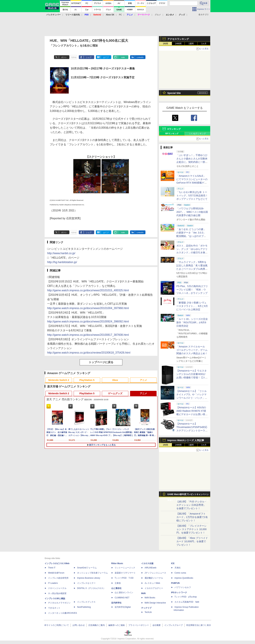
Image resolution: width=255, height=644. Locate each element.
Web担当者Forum (56, 573)
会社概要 (157, 625)
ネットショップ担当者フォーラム (92, 573)
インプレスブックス (86, 602)
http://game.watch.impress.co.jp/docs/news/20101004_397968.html (88, 308)
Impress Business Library (89, 578)
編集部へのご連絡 (117, 625)
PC (120, 15)
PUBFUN (175, 583)
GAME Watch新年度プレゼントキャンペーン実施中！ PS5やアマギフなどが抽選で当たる (188, 495)
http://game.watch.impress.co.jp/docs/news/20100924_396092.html (88, 321)
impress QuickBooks (184, 578)
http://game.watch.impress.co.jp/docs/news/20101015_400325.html (88, 290)
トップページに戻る (101, 362)
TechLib (148, 612)
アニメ (143, 380)
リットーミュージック (125, 568)
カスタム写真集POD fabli (187, 602)
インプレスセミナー (86, 583)
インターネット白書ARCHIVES (62, 613)
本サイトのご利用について (57, 625)
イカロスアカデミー (154, 588)
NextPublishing (84, 607)
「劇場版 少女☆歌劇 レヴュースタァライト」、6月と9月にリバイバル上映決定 (192, 306)
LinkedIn (140, 57)
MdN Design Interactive (155, 603)
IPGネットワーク (179, 593)
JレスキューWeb (152, 583)
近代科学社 (116, 603)
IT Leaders (53, 583)
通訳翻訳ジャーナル (154, 578)
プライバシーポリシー (139, 625)
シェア (89, 57)
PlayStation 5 (87, 380)
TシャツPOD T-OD (124, 578)
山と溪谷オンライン (124, 593)
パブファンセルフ (183, 587)
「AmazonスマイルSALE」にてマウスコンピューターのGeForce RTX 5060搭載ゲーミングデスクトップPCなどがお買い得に (192, 183)
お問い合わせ (79, 625)
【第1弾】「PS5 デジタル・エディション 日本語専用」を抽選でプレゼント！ (192, 505)
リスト (74, 57)
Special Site (174, 93)
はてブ (106, 57)
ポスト (64, 57)
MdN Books (150, 598)
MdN (143, 593)
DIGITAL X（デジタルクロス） (91, 588)
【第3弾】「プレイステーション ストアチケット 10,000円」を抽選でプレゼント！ (192, 529)
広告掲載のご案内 (97, 625)
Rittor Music (117, 563)
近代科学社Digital (123, 607)
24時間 (178, 44)
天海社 (178, 568)
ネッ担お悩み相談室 (57, 593)
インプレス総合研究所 (58, 578)
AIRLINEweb (150, 568)
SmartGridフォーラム (87, 568)
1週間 (191, 44)
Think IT (52, 568)
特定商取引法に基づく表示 (199, 625)
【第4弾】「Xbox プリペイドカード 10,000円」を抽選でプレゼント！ (192, 541)
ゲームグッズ (115, 393)
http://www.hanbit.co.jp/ (61, 253)
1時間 (166, 44)
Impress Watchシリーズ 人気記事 (186, 440)
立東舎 (118, 583)
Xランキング (174, 129)
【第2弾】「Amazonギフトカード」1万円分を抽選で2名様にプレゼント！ (192, 517)
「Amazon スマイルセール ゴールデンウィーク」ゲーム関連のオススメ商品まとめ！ (192, 350)
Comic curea (180, 573)
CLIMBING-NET (122, 598)
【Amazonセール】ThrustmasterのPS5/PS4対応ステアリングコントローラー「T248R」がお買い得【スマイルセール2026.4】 (192, 431)
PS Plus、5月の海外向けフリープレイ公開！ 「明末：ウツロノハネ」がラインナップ (192, 290)
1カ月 (204, 44)
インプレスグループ (173, 625)
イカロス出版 (147, 563)
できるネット (54, 608)
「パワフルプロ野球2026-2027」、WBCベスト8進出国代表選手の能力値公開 (192, 212)
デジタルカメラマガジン (59, 603)
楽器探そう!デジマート (125, 573)
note (123, 57)
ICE (173, 563)
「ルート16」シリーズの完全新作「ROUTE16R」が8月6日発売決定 (192, 322)
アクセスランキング (178, 39)
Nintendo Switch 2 (59, 380)
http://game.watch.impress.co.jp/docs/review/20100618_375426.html (89, 353)
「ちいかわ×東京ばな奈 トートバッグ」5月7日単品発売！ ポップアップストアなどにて (192, 196)
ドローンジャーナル (57, 588)
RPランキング (172, 134)
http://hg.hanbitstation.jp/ (62, 262)
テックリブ (146, 608)
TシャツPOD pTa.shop (186, 597)
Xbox (115, 380)
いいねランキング (198, 134)
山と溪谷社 (116, 588)
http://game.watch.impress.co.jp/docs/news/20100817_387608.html (88, 335)
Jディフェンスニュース (155, 573)
